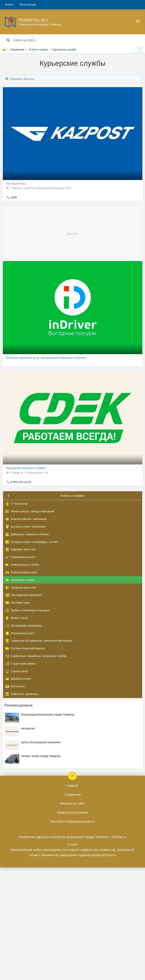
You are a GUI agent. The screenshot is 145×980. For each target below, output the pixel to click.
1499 (14, 197)
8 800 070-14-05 (21, 482)
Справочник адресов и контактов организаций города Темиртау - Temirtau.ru (72, 837)
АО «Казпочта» (16, 184)
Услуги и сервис (73, 496)
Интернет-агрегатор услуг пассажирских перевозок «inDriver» (46, 358)
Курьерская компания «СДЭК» (26, 468)
